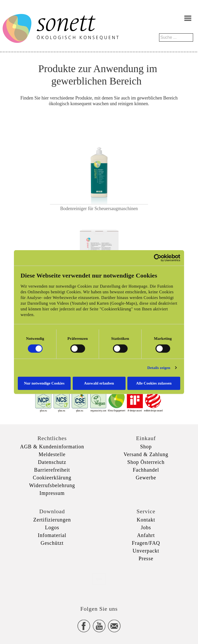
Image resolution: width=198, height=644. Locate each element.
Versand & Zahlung (146, 454)
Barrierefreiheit (52, 470)
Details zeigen (159, 368)
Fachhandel (146, 470)
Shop (146, 447)
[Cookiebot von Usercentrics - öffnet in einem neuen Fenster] (158, 258)
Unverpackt (146, 551)
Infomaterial (52, 535)
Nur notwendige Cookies (44, 383)
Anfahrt (146, 535)
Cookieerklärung (52, 478)
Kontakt (146, 520)
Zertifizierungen (52, 520)
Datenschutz (52, 462)
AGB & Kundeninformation (52, 447)
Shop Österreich (146, 462)
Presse (146, 558)
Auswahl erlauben (99, 383)
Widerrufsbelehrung (52, 485)
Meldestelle (52, 454)
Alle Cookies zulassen (154, 383)
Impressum (52, 493)
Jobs (146, 527)
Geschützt (52, 543)
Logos (52, 527)
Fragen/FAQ (146, 543)
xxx (99, 579)
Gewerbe (146, 478)
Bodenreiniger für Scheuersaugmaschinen (99, 209)
